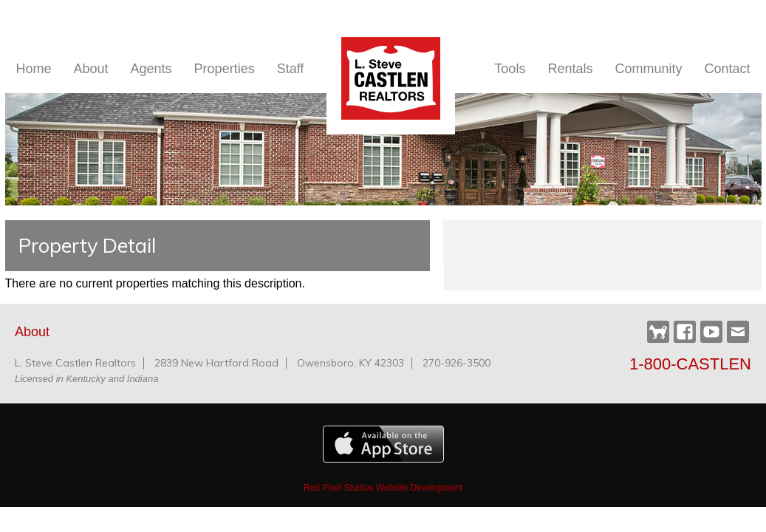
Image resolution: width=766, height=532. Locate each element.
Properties (225, 69)
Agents (151, 69)
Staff (291, 69)
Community (648, 69)
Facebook (685, 332)
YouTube (711, 332)
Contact (727, 69)
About (91, 69)
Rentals (570, 69)
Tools (510, 69)
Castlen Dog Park (658, 333)
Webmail (738, 332)
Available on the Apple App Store (383, 444)
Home (34, 69)
